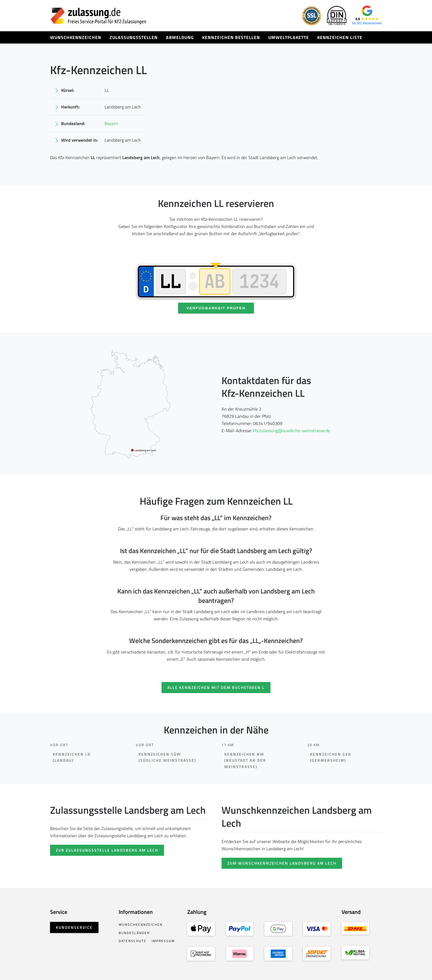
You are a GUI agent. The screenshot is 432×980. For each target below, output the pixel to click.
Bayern (111, 123)
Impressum (163, 941)
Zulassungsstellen (134, 37)
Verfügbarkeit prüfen (216, 308)
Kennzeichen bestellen (231, 37)
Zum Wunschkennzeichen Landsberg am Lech (282, 863)
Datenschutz (132, 941)
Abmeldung (180, 37)
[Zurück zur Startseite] (98, 16)
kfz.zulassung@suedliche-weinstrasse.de (291, 431)
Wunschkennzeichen (76, 37)
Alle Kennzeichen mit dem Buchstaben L (216, 687)
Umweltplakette (289, 37)
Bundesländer (134, 933)
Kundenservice (74, 927)
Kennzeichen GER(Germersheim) (331, 757)
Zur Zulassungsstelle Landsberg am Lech (107, 850)
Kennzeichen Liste (340, 37)
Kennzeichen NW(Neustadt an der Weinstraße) (245, 760)
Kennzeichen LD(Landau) (72, 757)
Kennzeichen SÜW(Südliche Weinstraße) (167, 757)
